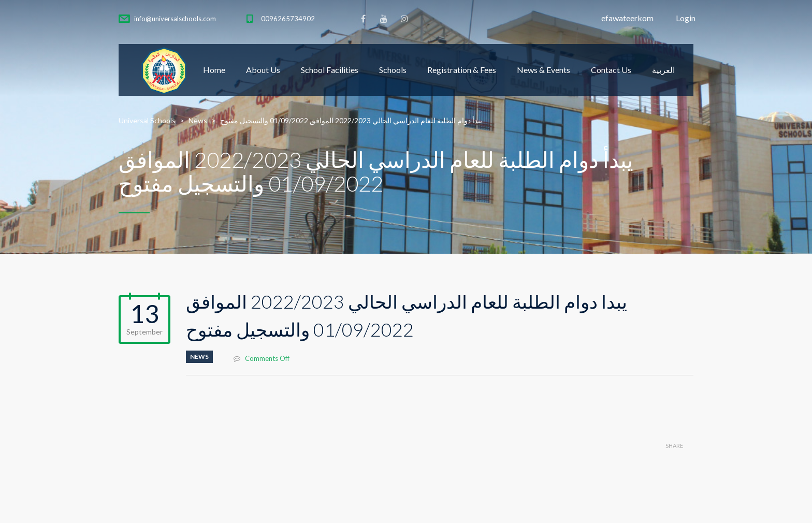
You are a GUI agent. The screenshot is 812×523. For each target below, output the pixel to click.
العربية (663, 70)
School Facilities (330, 70)
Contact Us (611, 70)
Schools (393, 70)
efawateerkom (627, 18)
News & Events (543, 70)
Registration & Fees (462, 70)
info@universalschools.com (175, 19)
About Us (263, 70)
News (199, 357)
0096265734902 (288, 19)
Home (214, 70)
